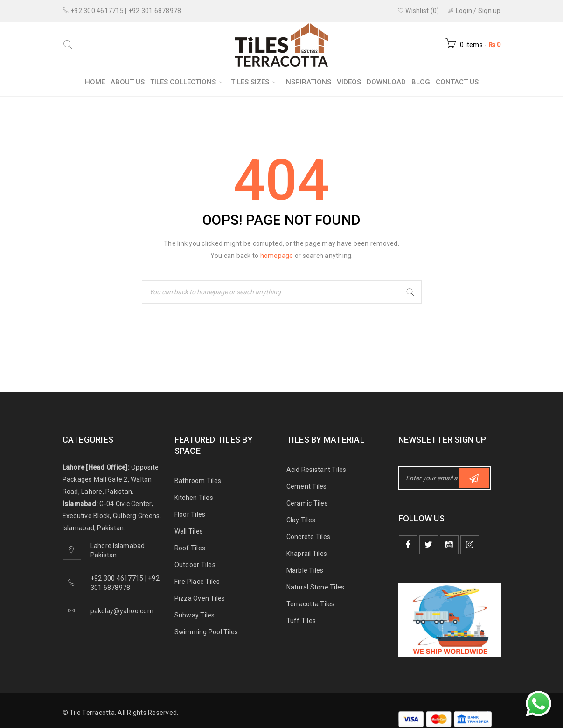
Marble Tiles (305, 570)
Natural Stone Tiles (316, 587)
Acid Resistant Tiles (316, 470)
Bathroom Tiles (198, 481)
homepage (277, 256)
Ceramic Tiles (307, 503)
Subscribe (474, 478)
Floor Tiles (190, 514)
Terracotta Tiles (311, 604)
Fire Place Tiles (197, 582)
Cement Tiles (307, 486)
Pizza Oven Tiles (200, 598)
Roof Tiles (190, 548)
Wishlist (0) (418, 11)
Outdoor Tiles (195, 565)
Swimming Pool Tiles (206, 632)
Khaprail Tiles (307, 554)
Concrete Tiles (309, 537)
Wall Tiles (189, 531)
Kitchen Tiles (194, 498)
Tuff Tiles (301, 621)
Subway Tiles (195, 615)
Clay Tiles (301, 520)
